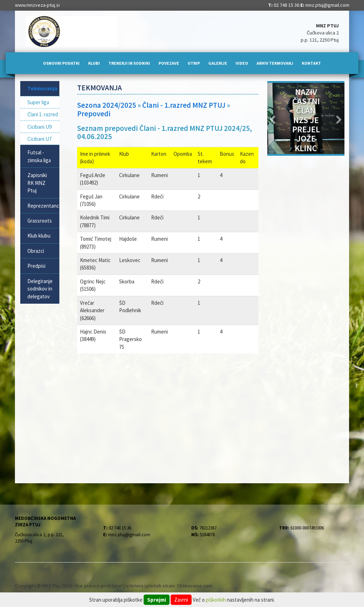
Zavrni (181, 600)
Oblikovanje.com (194, 586)
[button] (273, 118)
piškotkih (216, 600)
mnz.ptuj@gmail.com (327, 5)
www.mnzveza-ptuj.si (37, 5)
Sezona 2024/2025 (107, 105)
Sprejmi (157, 600)
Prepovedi (94, 114)
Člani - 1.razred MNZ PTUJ (184, 105)
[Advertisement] (168, 417)
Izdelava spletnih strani (150, 586)
